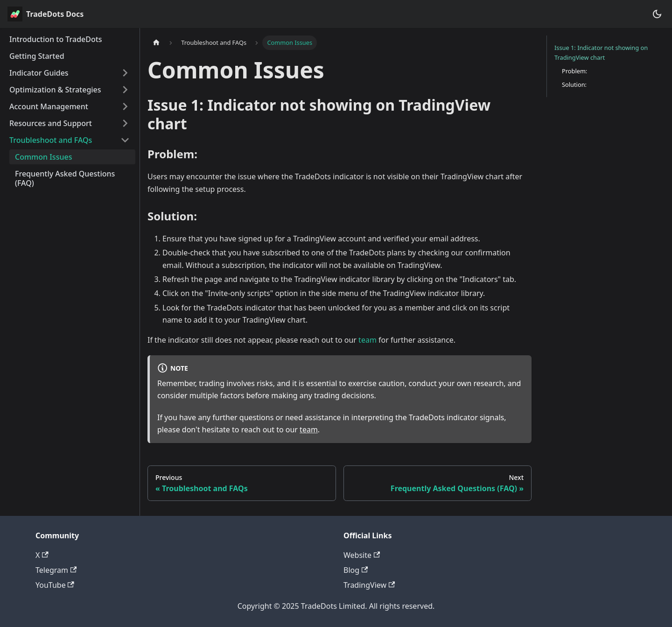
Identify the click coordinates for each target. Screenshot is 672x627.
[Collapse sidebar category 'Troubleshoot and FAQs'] (125, 140)
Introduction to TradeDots (56, 39)
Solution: (574, 85)
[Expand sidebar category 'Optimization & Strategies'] (125, 90)
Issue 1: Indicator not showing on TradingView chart (601, 53)
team (367, 340)
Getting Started (37, 56)
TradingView (369, 585)
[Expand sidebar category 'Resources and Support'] (125, 123)
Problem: (574, 71)
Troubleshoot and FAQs (51, 140)
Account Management (49, 106)
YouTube (55, 585)
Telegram (56, 570)
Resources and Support (51, 123)
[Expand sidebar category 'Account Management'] (125, 106)
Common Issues (43, 157)
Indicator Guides (39, 73)
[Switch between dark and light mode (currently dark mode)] (657, 14)
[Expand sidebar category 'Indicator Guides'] (125, 73)
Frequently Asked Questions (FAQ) (65, 178)
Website (362, 555)
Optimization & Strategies (55, 90)
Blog (356, 570)
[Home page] (156, 43)
